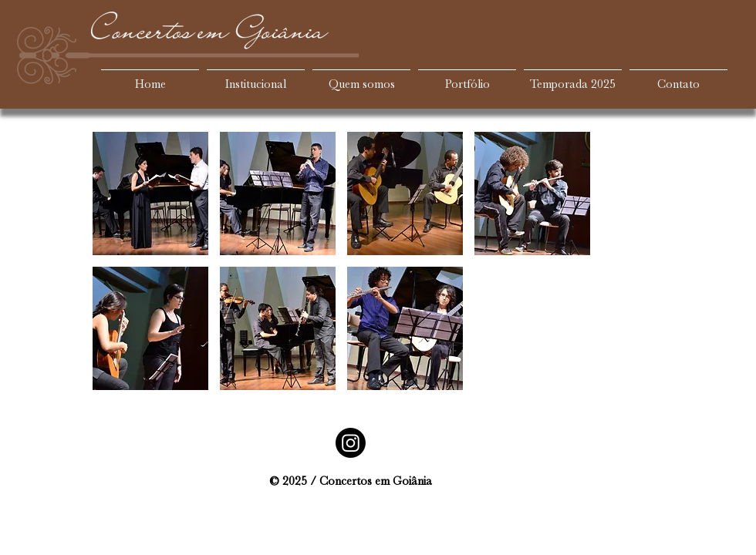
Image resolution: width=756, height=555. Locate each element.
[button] (150, 193)
